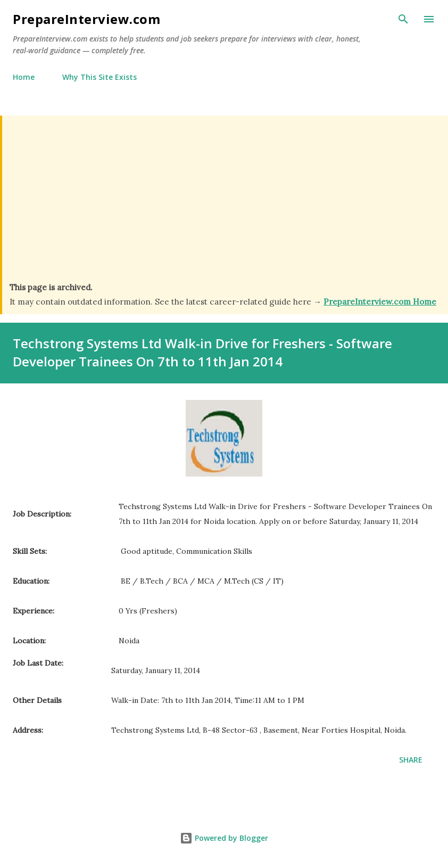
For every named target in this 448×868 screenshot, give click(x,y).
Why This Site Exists (99, 77)
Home (24, 77)
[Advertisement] (225, 202)
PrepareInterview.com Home (380, 302)
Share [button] (411, 760)
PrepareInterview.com (86, 19)
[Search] (403, 19)
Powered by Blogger (224, 838)
